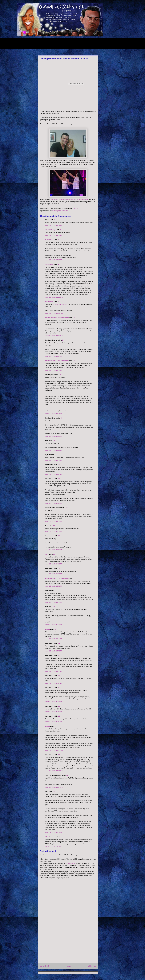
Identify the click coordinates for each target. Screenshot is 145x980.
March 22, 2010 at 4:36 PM (54, 574)
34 (60, 837)
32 (67, 775)
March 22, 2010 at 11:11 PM (54, 771)
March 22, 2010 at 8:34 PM (54, 702)
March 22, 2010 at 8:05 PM (54, 683)
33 (54, 791)
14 (59, 479)
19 (59, 568)
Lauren (47, 629)
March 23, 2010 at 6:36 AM (54, 833)
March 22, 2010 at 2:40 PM (54, 474)
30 (56, 726)
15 (67, 508)
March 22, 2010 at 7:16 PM (54, 625)
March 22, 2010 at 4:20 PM (54, 550)
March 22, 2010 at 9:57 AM (54, 235)
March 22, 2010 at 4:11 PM (54, 531)
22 (54, 607)
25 (59, 655)
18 (54, 554)
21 (57, 590)
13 (59, 465)
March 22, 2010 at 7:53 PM (54, 651)
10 (61, 418)
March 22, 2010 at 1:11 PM (54, 370)
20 (75, 578)
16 (54, 526)
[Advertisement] (59, 43)
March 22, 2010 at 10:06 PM (54, 750)
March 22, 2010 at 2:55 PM (54, 503)
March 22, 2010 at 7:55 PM (54, 671)
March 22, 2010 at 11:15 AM (54, 297)
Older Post (92, 966)
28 (59, 706)
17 (59, 536)
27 (59, 688)
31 (59, 755)
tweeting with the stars (60, 304)
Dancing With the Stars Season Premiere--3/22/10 (64, 59)
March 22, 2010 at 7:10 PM (54, 602)
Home (68, 966)
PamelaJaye (49, 240)
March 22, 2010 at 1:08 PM (54, 356)
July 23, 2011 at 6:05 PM (53, 847)
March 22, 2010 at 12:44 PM (54, 336)
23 (56, 629)
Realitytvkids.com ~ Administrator (57, 318)
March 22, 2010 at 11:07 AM (54, 260)
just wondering (50, 230)
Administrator (50, 837)
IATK (46, 554)
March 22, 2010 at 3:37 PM (54, 522)
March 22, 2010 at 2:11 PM (54, 460)
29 (59, 716)
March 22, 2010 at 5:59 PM (54, 586)
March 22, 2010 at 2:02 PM (54, 450)
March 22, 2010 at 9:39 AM (54, 225)
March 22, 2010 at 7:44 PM (54, 639)
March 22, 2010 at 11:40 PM (54, 787)
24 (59, 643)
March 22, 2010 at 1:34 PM (54, 414)
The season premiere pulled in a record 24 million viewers (69, 200)
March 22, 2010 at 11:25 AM (54, 313)
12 (57, 455)
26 (59, 676)
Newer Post (44, 966)
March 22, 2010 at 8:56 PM (54, 712)
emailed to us (70, 863)
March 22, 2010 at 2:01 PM (54, 436)
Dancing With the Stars (60, 211)
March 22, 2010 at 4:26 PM (54, 564)
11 (55, 440)
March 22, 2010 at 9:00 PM (54, 722)
